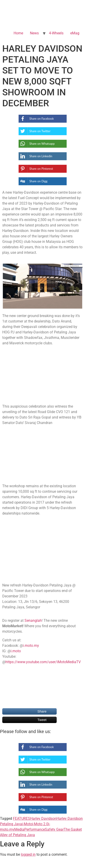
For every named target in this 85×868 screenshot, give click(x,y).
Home (18, 33)
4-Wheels (56, 33)
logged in (28, 854)
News (34, 33)
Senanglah (33, 621)
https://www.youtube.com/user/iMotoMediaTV (43, 662)
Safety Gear (54, 829)
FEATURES (22, 819)
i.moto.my (31, 646)
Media (19, 829)
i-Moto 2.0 (40, 824)
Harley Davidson (43, 819)
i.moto (16, 651)
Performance (35, 829)
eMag (75, 33)
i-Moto (27, 824)
